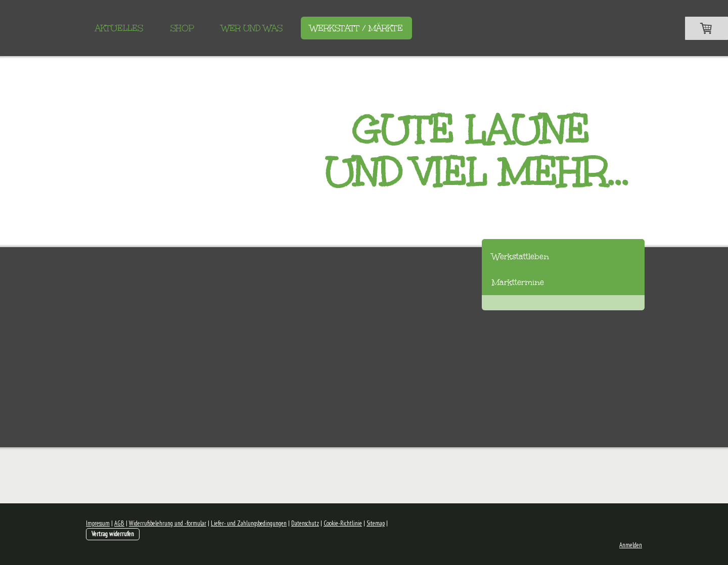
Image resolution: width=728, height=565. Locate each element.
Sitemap (376, 523)
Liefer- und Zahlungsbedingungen (249, 523)
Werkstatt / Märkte (356, 28)
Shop (182, 28)
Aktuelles (119, 28)
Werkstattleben (520, 256)
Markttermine (518, 282)
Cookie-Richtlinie (343, 523)
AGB (119, 523)
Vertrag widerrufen (113, 534)
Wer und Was (252, 28)
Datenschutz (305, 523)
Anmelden (631, 545)
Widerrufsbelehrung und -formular (168, 523)
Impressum (98, 523)
